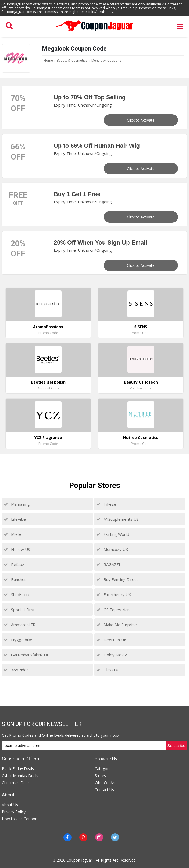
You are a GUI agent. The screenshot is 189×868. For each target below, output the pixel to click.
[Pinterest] (83, 837)
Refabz (14, 564)
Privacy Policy (14, 812)
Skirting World (113, 534)
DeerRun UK (111, 640)
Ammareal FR (20, 625)
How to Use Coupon (20, 819)
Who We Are (106, 783)
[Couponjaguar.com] (95, 32)
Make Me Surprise (117, 625)
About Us (10, 805)
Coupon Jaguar (79, 860)
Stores (100, 776)
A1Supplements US (117, 519)
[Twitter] (115, 837)
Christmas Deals (16, 783)
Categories (104, 769)
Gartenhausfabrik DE (26, 655)
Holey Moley (112, 655)
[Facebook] (67, 837)
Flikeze (106, 504)
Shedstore (17, 594)
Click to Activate (141, 120)
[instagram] (99, 837)
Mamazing (17, 504)
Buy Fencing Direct (117, 579)
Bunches (15, 579)
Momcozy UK (112, 549)
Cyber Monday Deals (20, 776)
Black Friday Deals (18, 769)
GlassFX (107, 670)
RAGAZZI (108, 564)
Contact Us (104, 790)
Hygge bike (18, 640)
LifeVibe (15, 519)
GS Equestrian (113, 610)
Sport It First (19, 610)
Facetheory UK (114, 594)
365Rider (16, 670)
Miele (12, 534)
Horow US (17, 549)
